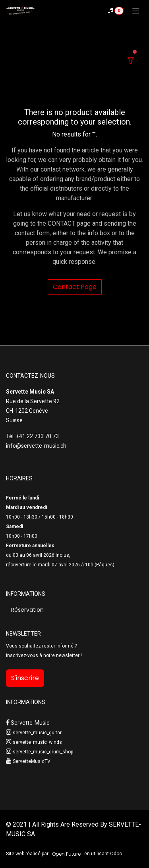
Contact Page (75, 287)
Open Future (66, 854)
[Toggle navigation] (136, 11)
